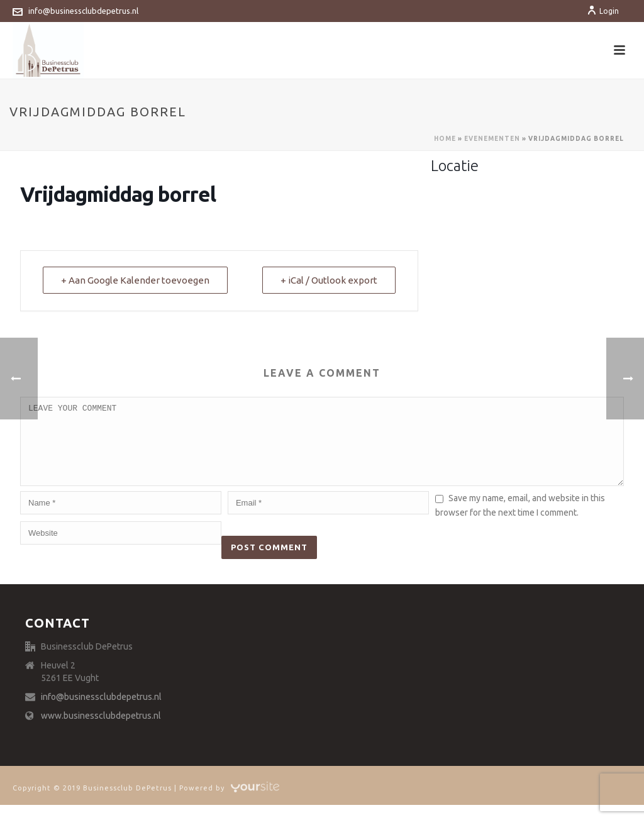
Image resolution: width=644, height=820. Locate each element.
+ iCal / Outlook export (329, 280)
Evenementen (492, 139)
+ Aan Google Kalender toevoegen (135, 280)
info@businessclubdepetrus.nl (83, 11)
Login (603, 11)
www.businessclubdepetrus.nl (101, 731)
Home (445, 139)
